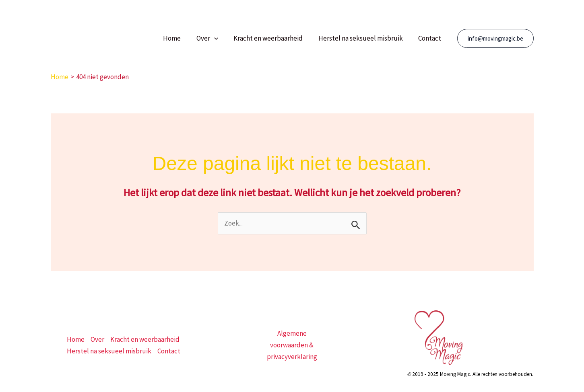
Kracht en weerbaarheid (273, 38)
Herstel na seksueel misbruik (363, 38)
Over (213, 38)
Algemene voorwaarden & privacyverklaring (292, 345)
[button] (220, 38)
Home (180, 38)
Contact (431, 38)
